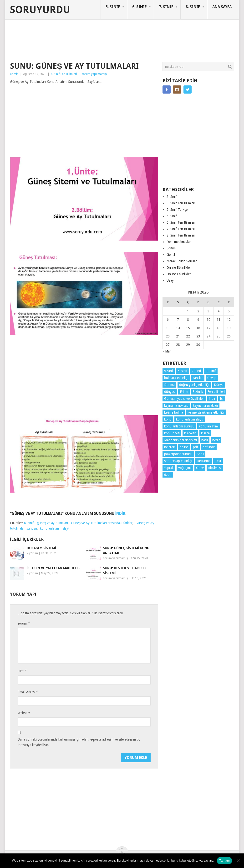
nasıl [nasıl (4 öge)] (205, 440)
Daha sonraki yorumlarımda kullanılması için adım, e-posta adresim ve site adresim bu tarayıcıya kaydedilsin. (79, 742)
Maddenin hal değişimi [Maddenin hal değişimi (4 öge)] (180, 440)
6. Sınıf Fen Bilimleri (64, 74)
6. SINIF (139, 7)
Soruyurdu (40, 10)
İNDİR (120, 513)
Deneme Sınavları (179, 242)
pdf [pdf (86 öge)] (196, 447)
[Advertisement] (97, 44)
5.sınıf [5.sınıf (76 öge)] (169, 371)
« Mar (167, 351)
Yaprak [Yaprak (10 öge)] (169, 468)
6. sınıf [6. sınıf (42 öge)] (182, 371)
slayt (66, 528)
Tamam (224, 860)
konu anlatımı (50, 528)
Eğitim (171, 248)
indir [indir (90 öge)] (212, 399)
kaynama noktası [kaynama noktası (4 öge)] (176, 405)
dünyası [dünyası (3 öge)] (170, 392)
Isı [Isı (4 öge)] (222, 399)
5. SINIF (113, 7)
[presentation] (54, 762)
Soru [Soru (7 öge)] (200, 454)
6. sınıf (29, 523)
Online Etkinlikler (179, 268)
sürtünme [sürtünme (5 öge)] (203, 461)
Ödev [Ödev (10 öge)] (200, 468)
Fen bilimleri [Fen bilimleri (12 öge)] (216, 392)
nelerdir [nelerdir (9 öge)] (170, 447)
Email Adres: (28, 692)
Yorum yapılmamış (94, 74)
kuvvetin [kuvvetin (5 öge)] (190, 433)
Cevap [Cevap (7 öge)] (212, 378)
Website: (24, 713)
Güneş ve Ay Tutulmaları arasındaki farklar (102, 523)
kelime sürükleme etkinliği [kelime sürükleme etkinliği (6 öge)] (206, 412)
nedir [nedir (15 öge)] (216, 440)
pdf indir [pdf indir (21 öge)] (209, 447)
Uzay (170, 280)
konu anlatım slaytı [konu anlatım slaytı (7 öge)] (190, 419)
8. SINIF (193, 7)
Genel (171, 255)
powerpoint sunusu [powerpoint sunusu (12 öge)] (178, 454)
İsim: (22, 671)
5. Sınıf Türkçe (177, 210)
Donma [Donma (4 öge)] (169, 385)
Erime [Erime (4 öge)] (184, 392)
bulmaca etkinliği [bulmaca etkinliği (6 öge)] (176, 378)
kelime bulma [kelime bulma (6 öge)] (174, 412)
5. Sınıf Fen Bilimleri (181, 203)
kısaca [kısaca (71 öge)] (205, 433)
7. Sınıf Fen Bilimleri (181, 229)
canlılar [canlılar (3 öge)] (198, 378)
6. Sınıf (172, 216)
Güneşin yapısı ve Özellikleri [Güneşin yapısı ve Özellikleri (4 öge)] (184, 399)
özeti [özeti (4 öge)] (168, 475)
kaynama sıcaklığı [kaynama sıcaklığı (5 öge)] (205, 405)
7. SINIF (166, 7)
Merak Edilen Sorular (182, 261)
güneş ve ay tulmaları (52, 523)
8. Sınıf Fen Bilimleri (181, 235)
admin (14, 74)
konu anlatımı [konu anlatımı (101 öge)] (209, 426)
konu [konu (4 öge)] (168, 419)
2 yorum (32, 553)
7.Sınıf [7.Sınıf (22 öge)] (196, 371)
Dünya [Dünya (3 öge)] (219, 385)
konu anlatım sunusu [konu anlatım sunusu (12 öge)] (179, 426)
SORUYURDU (211, 38)
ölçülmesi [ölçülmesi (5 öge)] (215, 468)
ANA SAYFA (222, 7)
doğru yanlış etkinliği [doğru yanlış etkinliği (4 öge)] (194, 385)
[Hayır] (238, 861)
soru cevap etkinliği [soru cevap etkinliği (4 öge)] (178, 461)
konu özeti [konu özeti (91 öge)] (172, 433)
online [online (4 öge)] (184, 447)
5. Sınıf (172, 197)
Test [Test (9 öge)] (218, 461)
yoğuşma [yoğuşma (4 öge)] (185, 468)
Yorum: (24, 623)
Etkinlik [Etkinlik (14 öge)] (198, 392)
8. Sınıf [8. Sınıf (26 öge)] (211, 371)
